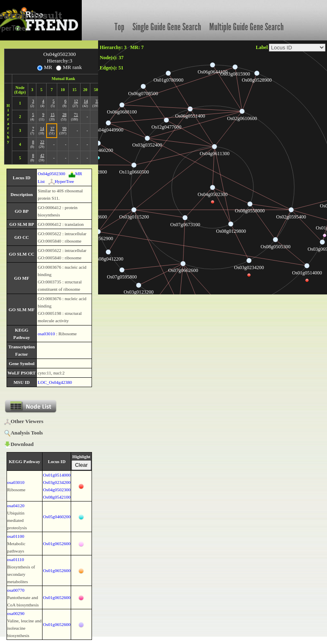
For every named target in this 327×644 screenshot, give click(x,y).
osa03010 (46, 334)
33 (97, 101)
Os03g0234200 (57, 482)
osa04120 (16, 506)
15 (53, 115)
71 (76, 115)
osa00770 (16, 590)
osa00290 (16, 613)
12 (76, 101)
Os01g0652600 (57, 544)
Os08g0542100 (57, 497)
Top (119, 27)
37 (52, 128)
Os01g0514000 (57, 475)
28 (64, 115)
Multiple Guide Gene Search (246, 27)
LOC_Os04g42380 (55, 382)
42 (42, 155)
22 (42, 142)
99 (64, 128)
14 (86, 101)
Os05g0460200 (57, 517)
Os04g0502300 (51, 174)
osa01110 (16, 559)
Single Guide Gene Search (167, 27)
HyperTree (61, 181)
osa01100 (16, 536)
